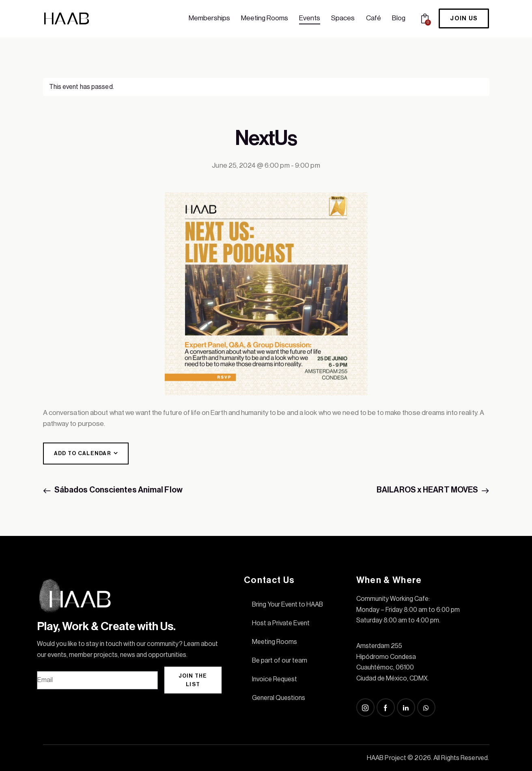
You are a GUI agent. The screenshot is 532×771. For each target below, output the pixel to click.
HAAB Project (387, 758)
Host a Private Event (281, 623)
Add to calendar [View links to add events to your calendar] (83, 453)
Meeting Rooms (275, 642)
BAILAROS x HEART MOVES (428, 490)
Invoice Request (275, 679)
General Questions (279, 698)
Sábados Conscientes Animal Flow (118, 490)
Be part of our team (280, 661)
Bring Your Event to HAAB (288, 605)
